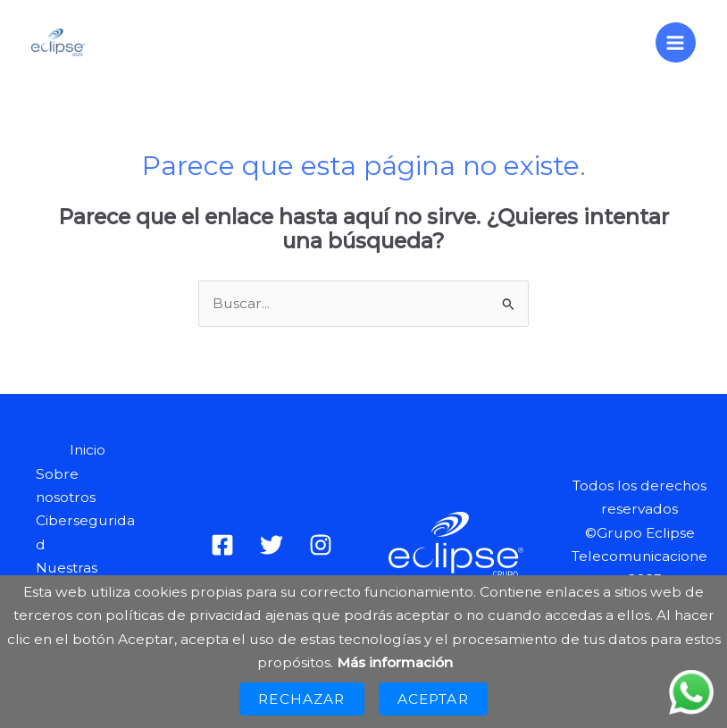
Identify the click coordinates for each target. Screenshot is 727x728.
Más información (395, 662)
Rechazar (301, 699)
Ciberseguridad (85, 532)
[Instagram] (321, 545)
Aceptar (433, 699)
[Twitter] (272, 545)
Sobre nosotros (66, 485)
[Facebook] (222, 545)
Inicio (88, 450)
